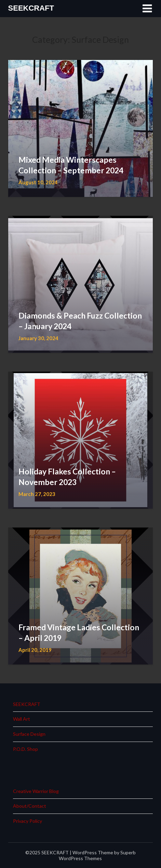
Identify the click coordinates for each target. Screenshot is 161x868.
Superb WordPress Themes (97, 855)
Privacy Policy (28, 821)
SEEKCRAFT (31, 8)
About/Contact (30, 806)
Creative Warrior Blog (36, 791)
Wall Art (22, 719)
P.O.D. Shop (25, 749)
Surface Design (29, 734)
